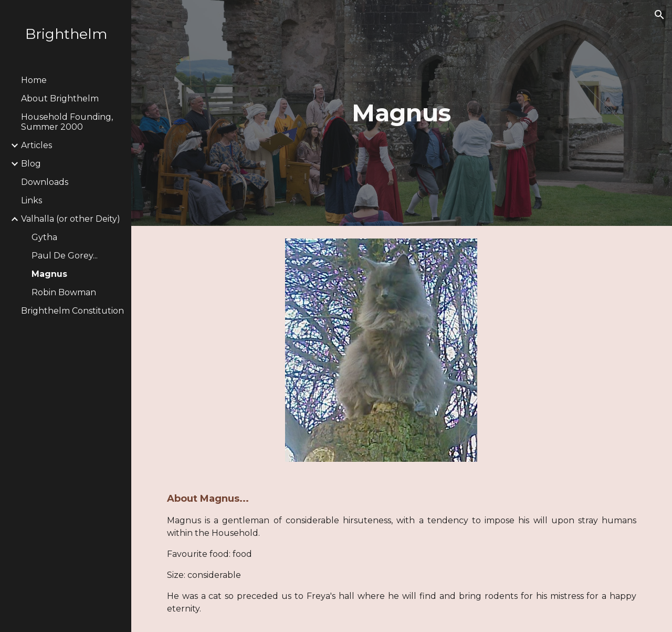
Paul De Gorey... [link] (65, 256)
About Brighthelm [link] (60, 99)
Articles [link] (36, 145)
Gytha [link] (44, 237)
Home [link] (34, 80)
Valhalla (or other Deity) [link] (71, 219)
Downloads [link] (45, 182)
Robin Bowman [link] (64, 292)
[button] (659, 15)
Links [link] (31, 200)
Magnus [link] (49, 274)
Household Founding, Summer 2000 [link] (67, 122)
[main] (401, 113)
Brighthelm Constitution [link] (72, 311)
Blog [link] (31, 164)
